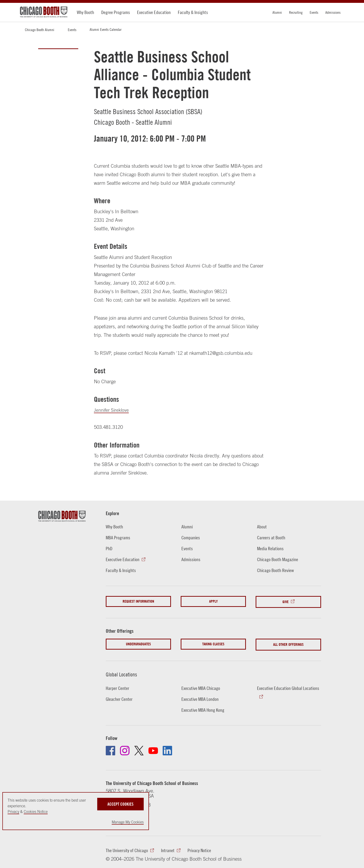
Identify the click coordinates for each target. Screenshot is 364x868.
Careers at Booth (272, 537)
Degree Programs (116, 12)
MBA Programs (118, 537)
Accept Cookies (120, 804)
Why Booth (85, 12)
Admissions (333, 12)
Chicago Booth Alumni (40, 30)
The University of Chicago (128, 848)
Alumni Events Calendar (106, 29)
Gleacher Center (120, 696)
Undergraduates (138, 643)
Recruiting (296, 12)
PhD (109, 548)
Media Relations (271, 548)
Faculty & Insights (193, 12)
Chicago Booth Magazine (278, 559)
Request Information (138, 601)
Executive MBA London (201, 696)
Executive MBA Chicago (202, 685)
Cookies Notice (36, 812)
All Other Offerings (288, 643)
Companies (191, 537)
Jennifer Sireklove (112, 410)
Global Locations (123, 672)
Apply (213, 601)
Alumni (277, 12)
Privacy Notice (202, 848)
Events (314, 12)
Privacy (13, 812)
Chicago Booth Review (276, 570)
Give (286, 601)
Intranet (170, 848)
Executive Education (154, 12)
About (262, 526)
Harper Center (118, 685)
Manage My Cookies (128, 822)
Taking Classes (213, 643)
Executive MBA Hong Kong (204, 707)
